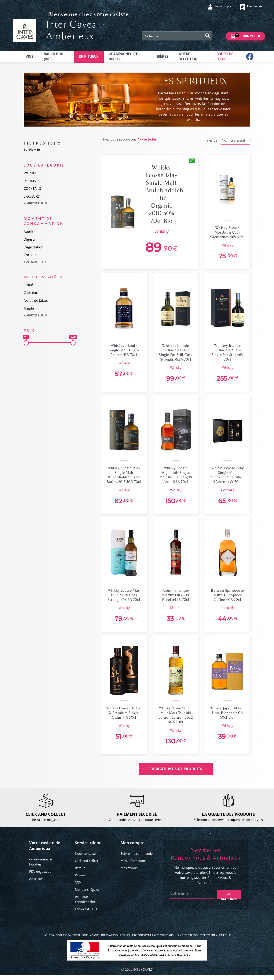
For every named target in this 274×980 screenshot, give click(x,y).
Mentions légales (87, 889)
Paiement (82, 875)
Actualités (36, 879)
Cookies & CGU (86, 909)
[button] (50, 203)
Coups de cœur (225, 57)
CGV (78, 882)
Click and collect (87, 861)
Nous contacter (86, 853)
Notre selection (188, 57)
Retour (80, 868)
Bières (163, 57)
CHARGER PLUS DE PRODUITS (176, 769)
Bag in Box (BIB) (53, 57)
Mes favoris (129, 868)
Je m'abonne (229, 895)
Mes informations (134, 861)
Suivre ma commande (137, 853)
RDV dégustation (41, 871)
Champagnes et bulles (123, 57)
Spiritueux (89, 57)
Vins (30, 57)
